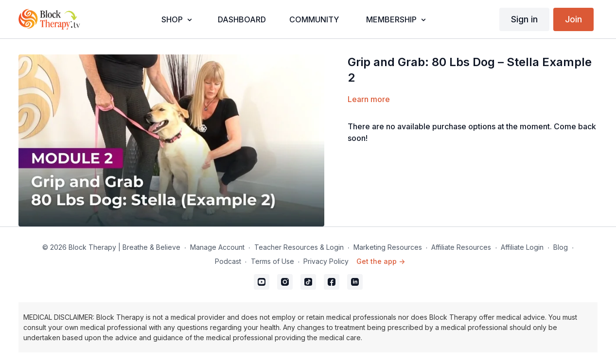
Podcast (228, 261)
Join (573, 19)
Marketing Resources (388, 247)
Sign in (524, 19)
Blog (561, 247)
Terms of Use (273, 261)
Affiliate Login (522, 247)
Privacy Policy (326, 261)
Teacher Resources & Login (299, 247)
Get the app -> (381, 261)
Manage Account (217, 247)
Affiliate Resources (461, 247)
